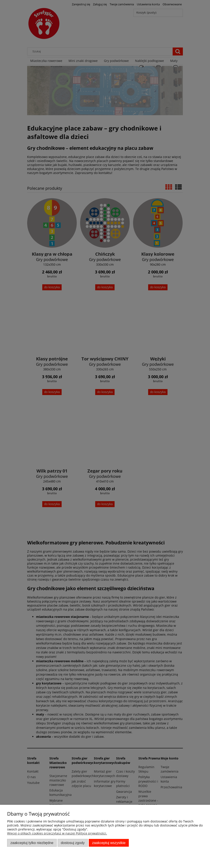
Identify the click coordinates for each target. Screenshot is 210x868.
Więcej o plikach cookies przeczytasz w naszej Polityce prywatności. (57, 833)
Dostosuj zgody (73, 843)
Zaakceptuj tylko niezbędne (32, 843)
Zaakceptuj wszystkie (109, 843)
